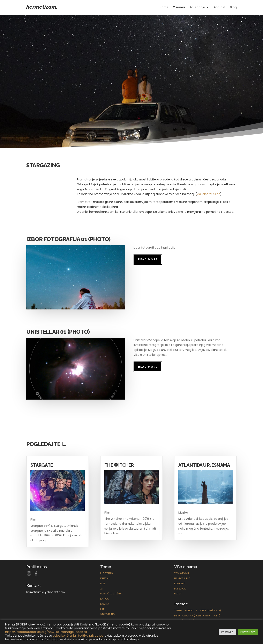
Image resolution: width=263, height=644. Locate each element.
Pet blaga (180, 589)
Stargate (42, 465)
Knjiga (104, 599)
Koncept (179, 584)
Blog (233, 8)
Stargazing (107, 614)
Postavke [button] (227, 632)
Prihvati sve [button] (248, 632)
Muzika (183, 513)
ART (102, 589)
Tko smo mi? (182, 573)
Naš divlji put (182, 578)
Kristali (105, 578)
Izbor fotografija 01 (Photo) (68, 239)
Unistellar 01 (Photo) (58, 332)
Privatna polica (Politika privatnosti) (197, 616)
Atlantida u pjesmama (204, 465)
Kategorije (197, 8)
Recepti (179, 594)
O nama (179, 8)
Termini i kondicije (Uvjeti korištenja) (198, 610)
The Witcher (119, 465)
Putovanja (107, 573)
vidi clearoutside (209, 194)
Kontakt (219, 8)
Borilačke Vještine (111, 594)
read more (148, 259)
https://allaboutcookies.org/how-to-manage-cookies (46, 632)
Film (33, 520)
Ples (103, 584)
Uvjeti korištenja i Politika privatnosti (79, 636)
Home (164, 8)
